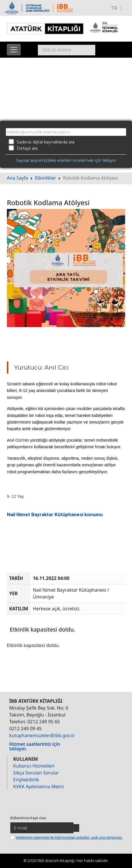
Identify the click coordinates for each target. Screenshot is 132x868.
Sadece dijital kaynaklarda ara (41, 142)
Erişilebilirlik (26, 780)
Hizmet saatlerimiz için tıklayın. (35, 746)
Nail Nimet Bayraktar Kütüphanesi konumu (55, 514)
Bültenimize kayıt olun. (29, 818)
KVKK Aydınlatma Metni (38, 787)
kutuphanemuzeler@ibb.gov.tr (42, 735)
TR (114, 8)
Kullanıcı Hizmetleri (34, 766)
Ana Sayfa (18, 178)
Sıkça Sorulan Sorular (36, 773)
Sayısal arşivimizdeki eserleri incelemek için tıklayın (66, 160)
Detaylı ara (23, 148)
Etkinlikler (46, 178)
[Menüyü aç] (14, 50)
